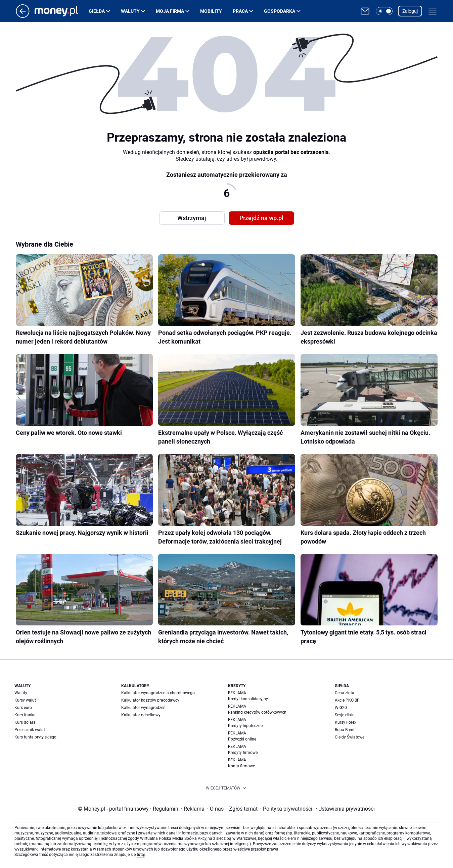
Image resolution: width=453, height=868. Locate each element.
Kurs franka (25, 715)
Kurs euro (23, 708)
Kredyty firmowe (243, 753)
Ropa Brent (345, 730)
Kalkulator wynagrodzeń (143, 708)
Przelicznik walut (30, 730)
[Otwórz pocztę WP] (365, 11)
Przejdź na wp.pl (261, 218)
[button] (384, 11)
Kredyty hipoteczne (245, 726)
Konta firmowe (241, 766)
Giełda (97, 11)
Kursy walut (25, 700)
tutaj (141, 855)
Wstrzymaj (192, 218)
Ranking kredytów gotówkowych (257, 712)
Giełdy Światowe (350, 737)
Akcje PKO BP (347, 700)
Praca (240, 11)
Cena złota (345, 693)
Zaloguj (410, 11)
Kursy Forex (346, 722)
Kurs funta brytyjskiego (35, 737)
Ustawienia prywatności (345, 809)
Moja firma (170, 11)
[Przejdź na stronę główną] (23, 16)
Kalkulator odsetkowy (141, 715)
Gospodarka (280, 11)
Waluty (130, 11)
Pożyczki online (242, 739)
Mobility (211, 11)
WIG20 (341, 708)
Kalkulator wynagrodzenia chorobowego (158, 693)
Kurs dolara (25, 722)
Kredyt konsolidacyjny (248, 699)
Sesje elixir (344, 715)
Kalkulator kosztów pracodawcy (150, 700)
